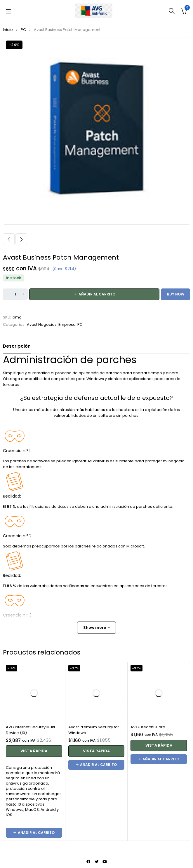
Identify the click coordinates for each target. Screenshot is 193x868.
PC (23, 30)
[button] (34, 833)
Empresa (67, 324)
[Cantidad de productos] (15, 294)
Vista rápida (34, 751)
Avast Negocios (42, 324)
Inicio (8, 30)
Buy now (176, 294)
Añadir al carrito (97, 294)
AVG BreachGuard (148, 727)
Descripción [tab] (17, 346)
